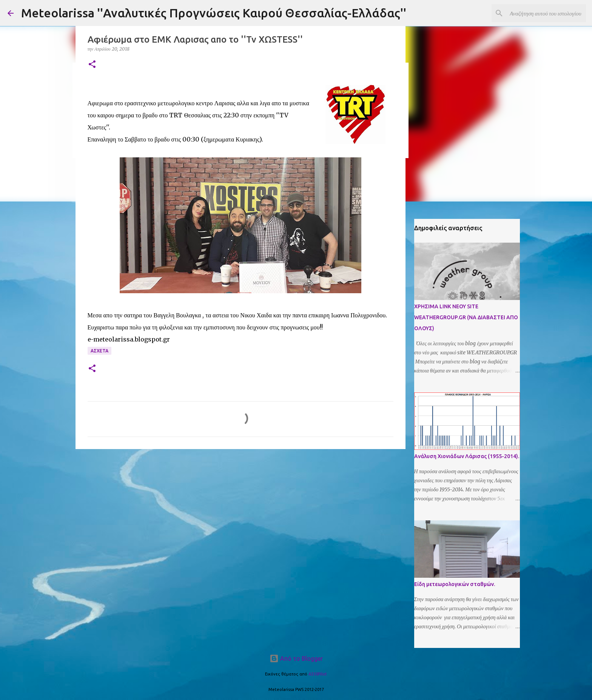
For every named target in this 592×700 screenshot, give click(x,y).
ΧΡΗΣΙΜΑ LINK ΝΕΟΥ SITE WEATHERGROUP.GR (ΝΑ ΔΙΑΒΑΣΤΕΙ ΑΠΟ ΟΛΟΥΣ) (466, 317)
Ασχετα (99, 351)
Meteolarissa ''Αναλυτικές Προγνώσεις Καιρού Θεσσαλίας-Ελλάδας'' (214, 13)
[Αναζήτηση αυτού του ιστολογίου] (546, 13)
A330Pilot (318, 674)
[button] (92, 65)
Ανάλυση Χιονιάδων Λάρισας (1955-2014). (467, 456)
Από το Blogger (296, 658)
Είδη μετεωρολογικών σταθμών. (455, 584)
